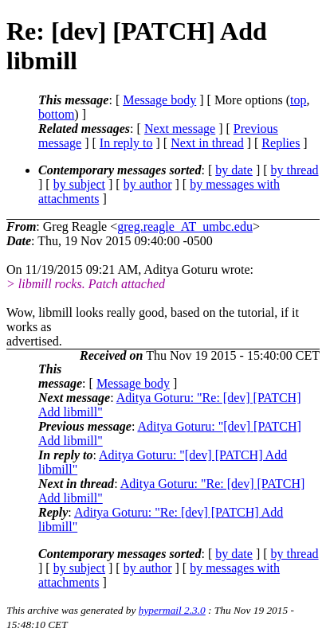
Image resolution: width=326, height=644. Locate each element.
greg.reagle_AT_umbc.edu (185, 226)
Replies (281, 143)
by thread (295, 170)
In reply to (126, 143)
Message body (159, 100)
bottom (56, 114)
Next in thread (207, 143)
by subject (79, 184)
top (298, 100)
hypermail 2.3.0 (172, 610)
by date (234, 170)
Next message (180, 129)
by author (148, 184)
